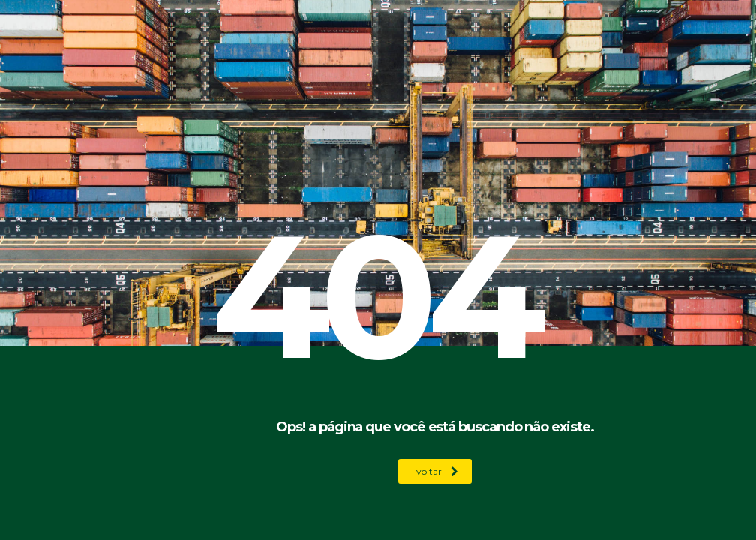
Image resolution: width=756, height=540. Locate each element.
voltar (437, 471)
